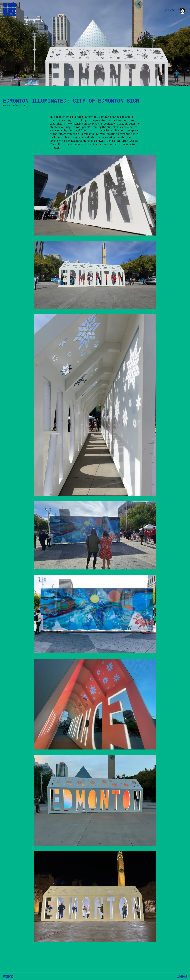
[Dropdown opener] (174, 10)
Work (8, 976)
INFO (182, 976)
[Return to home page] (10, 10)
